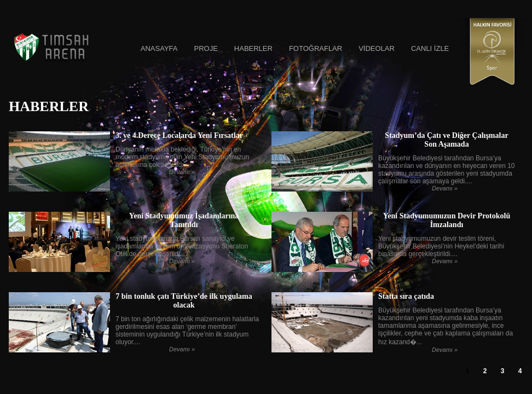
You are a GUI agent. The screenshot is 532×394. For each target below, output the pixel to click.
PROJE (206, 48)
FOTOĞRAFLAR (316, 48)
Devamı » (182, 172)
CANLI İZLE (430, 48)
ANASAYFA (159, 48)
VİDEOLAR (377, 48)
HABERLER (253, 48)
